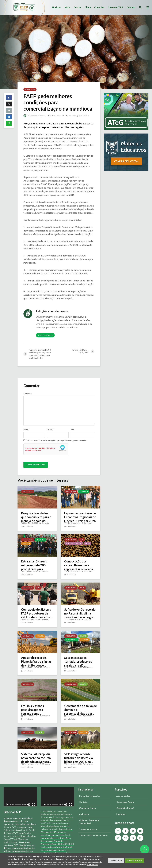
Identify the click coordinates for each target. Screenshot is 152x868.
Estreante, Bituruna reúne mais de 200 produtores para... (34, 565)
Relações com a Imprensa (35, 116)
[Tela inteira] (33, 800)
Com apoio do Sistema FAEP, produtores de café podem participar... (37, 613)
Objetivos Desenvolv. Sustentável (89, 817)
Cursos (77, 7)
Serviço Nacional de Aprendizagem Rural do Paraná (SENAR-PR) (20, 831)
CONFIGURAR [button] (116, 861)
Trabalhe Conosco (88, 824)
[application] (20, 792)
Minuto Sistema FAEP (74, 543)
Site (72, 429)
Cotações (99, 7)
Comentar (72, 116)
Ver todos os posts (45, 335)
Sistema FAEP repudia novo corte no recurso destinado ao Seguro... (36, 758)
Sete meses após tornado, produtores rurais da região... (78, 661)
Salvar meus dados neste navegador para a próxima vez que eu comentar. (57, 440)
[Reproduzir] (7, 800)
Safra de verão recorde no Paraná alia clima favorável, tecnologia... (80, 613)
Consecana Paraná (125, 797)
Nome (26, 429)
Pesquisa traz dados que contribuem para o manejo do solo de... (36, 517)
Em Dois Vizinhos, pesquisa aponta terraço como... (33, 710)
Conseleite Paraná (125, 803)
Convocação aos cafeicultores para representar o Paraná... (79, 565)
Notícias (56, 7)
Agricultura (30, 89)
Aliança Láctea (123, 791)
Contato (131, 7)
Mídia (67, 7)
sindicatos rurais (11, 837)
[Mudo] (28, 800)
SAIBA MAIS (93, 865)
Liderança (84, 491)
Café (81, 540)
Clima (88, 7)
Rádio (87, 543)
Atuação (83, 636)
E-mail (50, 429)
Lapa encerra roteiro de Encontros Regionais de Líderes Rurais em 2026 (80, 517)
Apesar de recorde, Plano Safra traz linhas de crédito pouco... (36, 661)
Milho (82, 588)
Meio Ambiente (71, 640)
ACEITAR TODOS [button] (134, 861)
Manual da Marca (88, 803)
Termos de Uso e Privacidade (93, 830)
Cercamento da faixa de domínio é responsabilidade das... (81, 710)
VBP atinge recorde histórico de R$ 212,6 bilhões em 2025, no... (79, 758)
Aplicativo (84, 809)
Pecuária (26, 543)
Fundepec (121, 809)
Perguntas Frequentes (90, 791)
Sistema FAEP (116, 7)
